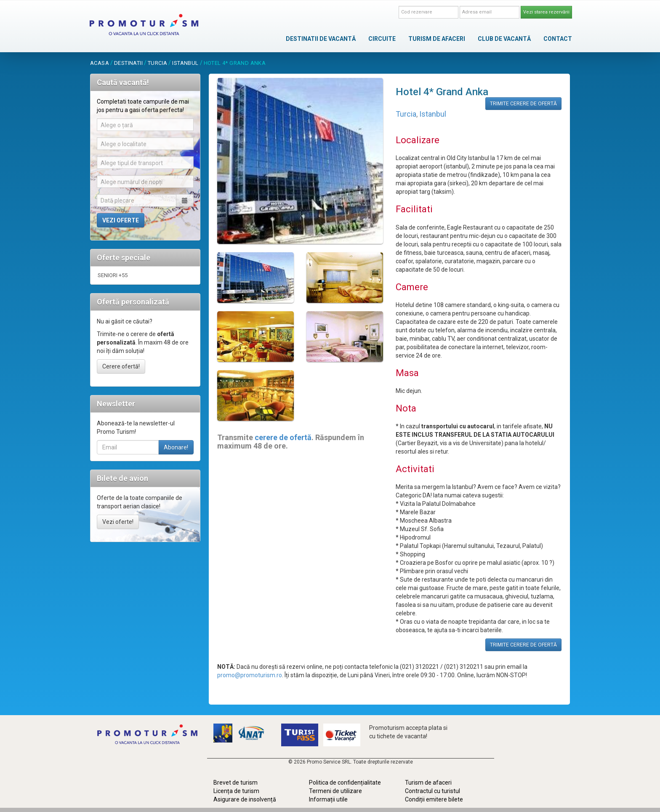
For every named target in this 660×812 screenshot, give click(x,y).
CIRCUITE (382, 39)
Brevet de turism (236, 783)
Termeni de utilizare (335, 791)
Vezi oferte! (118, 522)
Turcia (157, 63)
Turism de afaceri (428, 783)
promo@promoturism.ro (250, 675)
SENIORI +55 (113, 275)
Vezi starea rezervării (546, 12)
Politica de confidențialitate (345, 783)
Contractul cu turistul (432, 791)
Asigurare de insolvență (245, 799)
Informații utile (328, 799)
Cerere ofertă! (121, 366)
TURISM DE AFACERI (437, 39)
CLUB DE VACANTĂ (504, 39)
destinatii (128, 63)
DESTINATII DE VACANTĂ (321, 39)
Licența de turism (236, 791)
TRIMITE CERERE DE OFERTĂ (523, 104)
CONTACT (558, 39)
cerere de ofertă (283, 437)
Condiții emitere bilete (434, 799)
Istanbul (185, 63)
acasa (100, 63)
